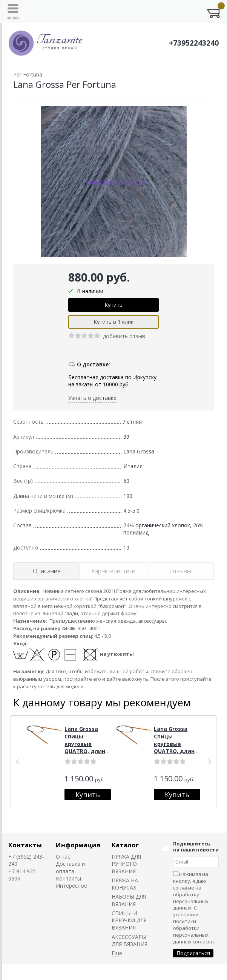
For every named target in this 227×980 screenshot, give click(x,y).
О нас (63, 857)
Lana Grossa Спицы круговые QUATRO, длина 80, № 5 (176, 743)
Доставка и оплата (70, 867)
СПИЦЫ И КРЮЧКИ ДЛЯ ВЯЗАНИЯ (129, 920)
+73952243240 (194, 43)
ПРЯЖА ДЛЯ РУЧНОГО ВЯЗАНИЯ (126, 864)
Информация (78, 845)
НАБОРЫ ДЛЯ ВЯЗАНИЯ (129, 900)
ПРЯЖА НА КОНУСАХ (125, 884)
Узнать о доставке (92, 398)
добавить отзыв (124, 336)
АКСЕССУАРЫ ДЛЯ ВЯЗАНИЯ (130, 940)
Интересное (71, 886)
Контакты (25, 845)
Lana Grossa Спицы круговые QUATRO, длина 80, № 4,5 (87, 743)
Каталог (125, 845)
